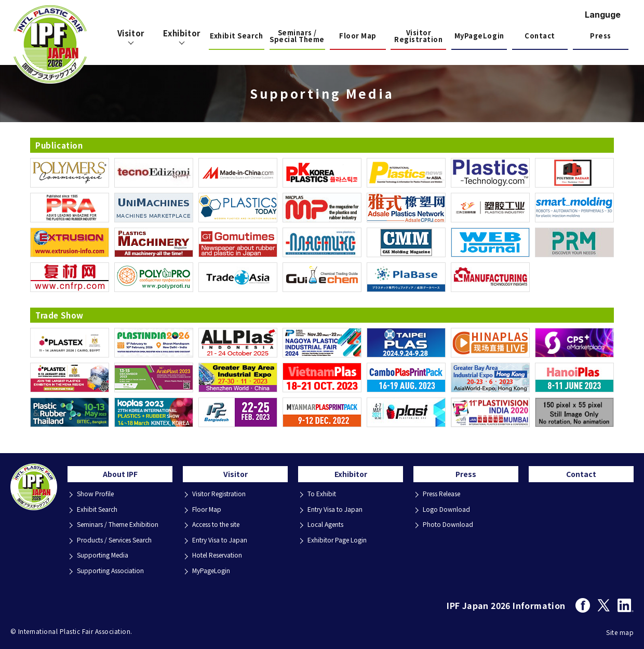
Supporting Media (105, 554)
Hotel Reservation (222, 554)
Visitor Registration (418, 37)
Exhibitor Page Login (340, 540)
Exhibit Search (236, 36)
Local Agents (329, 526)
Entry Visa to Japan (223, 540)
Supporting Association (114, 568)
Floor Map (358, 36)
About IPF (120, 476)
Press (601, 36)
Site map (620, 629)
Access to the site (222, 526)
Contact (540, 36)
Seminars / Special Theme (297, 37)
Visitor (236, 476)
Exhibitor (351, 476)
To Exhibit (323, 498)
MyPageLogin (479, 36)
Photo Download (450, 526)
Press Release (446, 498)
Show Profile (98, 498)
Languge (603, 15)
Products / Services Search (120, 540)
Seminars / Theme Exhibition (122, 526)
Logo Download (448, 512)
